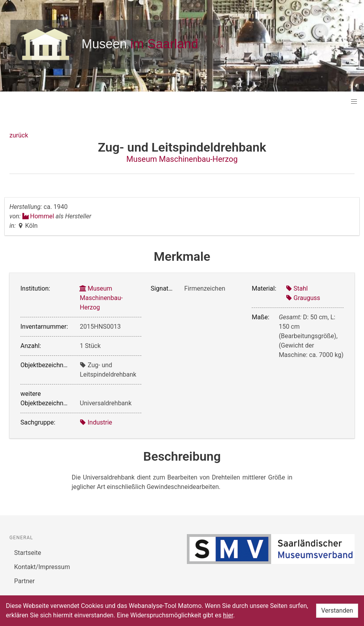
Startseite (28, 553)
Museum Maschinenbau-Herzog (182, 159)
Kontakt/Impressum (42, 567)
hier (228, 615)
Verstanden (337, 610)
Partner (25, 581)
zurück (19, 135)
